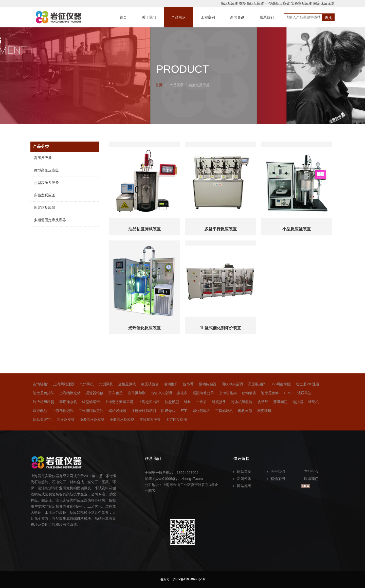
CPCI (288, 393)
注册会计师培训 (144, 411)
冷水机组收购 (242, 402)
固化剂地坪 (201, 411)
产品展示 (176, 85)
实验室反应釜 (302, 3)
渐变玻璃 (264, 411)
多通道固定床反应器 (48, 220)
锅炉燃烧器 (117, 411)
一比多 (202, 402)
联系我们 (309, 479)
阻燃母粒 (168, 411)
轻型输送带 (91, 402)
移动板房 (249, 393)
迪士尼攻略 (270, 393)
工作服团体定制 (91, 411)
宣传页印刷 (137, 393)
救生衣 (182, 393)
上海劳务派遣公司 (119, 402)
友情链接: (41, 384)
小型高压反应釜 (278, 3)
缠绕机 (314, 402)
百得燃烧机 (224, 411)
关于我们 (276, 472)
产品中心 (309, 472)
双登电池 (40, 411)
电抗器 (298, 402)
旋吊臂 (188, 384)
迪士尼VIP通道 (308, 384)
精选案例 (276, 479)
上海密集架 (228, 393)
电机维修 (245, 411)
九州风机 (87, 384)
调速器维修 (95, 393)
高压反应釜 (229, 3)
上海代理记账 (63, 411)
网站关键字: (42, 420)
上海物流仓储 (70, 393)
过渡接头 (219, 402)
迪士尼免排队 (44, 393)
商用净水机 (68, 402)
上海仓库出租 (149, 402)
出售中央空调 (161, 393)
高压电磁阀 (257, 384)
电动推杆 (171, 384)
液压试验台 (150, 384)
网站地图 (242, 486)
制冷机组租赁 (44, 402)
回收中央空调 (232, 384)
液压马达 (304, 393)
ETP (184, 411)
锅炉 (188, 402)
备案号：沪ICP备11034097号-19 (183, 579)
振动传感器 (208, 384)
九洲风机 (106, 384)
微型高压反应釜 (252, 3)
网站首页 (242, 472)
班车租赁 (116, 393)
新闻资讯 (242, 479)
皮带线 (263, 402)
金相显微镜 (127, 384)
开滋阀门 (280, 402)
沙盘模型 (172, 402)
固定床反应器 (324, 3)
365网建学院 (281, 384)
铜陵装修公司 (203, 393)
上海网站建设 (64, 384)
